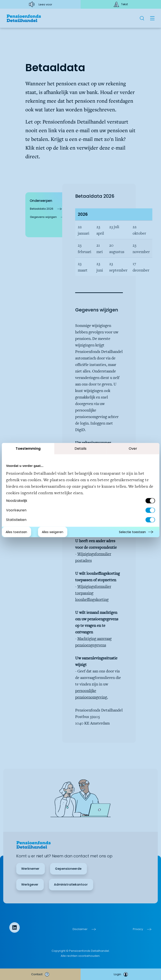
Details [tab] (80, 448)
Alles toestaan (16, 532)
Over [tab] (133, 448)
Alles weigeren (53, 532)
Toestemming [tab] (28, 448)
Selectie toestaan (132, 532)
